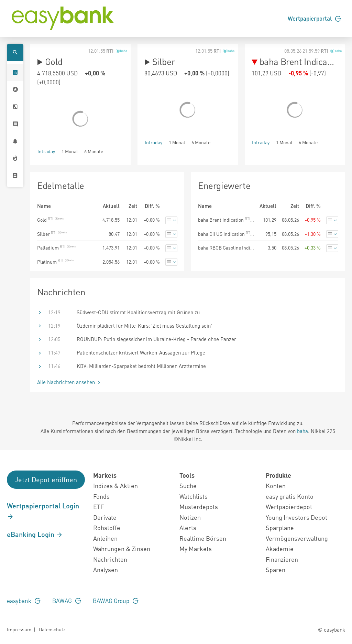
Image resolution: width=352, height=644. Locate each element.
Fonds (101, 496)
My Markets (196, 548)
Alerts (188, 527)
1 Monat (70, 151)
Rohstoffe (107, 527)
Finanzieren (282, 559)
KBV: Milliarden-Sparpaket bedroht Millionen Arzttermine (141, 366)
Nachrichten (110, 559)
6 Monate (94, 151)
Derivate (105, 517)
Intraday (46, 151)
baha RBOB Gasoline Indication (226, 247)
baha (302, 431)
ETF (98, 506)
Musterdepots (199, 506)
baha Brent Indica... (293, 61)
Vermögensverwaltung (297, 538)
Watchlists (194, 496)
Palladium (56, 247)
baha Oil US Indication (226, 234)
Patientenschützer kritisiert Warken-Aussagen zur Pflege (141, 352)
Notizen (190, 517)
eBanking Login (35, 534)
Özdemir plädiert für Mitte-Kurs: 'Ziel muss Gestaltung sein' (144, 326)
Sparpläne (280, 527)
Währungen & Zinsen (122, 548)
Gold (50, 61)
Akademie (280, 548)
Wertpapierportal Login (43, 511)
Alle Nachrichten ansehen (69, 382)
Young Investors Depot (296, 517)
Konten (276, 485)
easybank (24, 601)
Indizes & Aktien (115, 485)
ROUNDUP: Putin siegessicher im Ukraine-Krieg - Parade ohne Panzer (156, 339)
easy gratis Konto (290, 496)
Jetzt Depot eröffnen (46, 479)
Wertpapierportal (314, 18)
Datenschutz (52, 629)
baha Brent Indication (226, 219)
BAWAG (67, 601)
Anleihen (105, 538)
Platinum (55, 261)
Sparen (276, 569)
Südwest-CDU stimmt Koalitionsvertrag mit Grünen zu (138, 312)
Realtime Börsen (203, 538)
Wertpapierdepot (289, 506)
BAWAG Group (116, 601)
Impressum (19, 629)
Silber (160, 61)
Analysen (106, 569)
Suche (188, 485)
